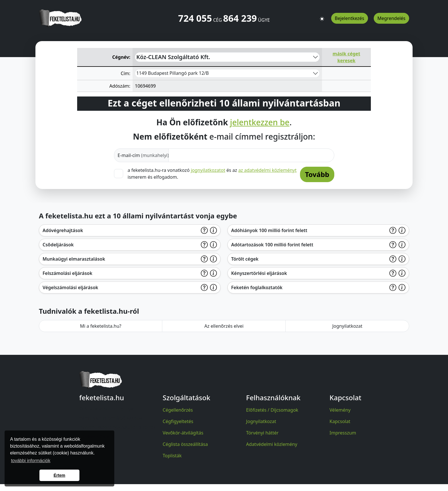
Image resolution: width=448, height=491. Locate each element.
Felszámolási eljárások (67, 273)
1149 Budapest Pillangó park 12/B (173, 73)
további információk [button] (31, 461)
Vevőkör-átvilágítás (183, 433)
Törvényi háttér (262, 433)
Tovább (317, 174)
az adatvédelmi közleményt (267, 170)
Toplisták (172, 456)
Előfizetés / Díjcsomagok (272, 410)
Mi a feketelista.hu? (101, 326)
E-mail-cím (143, 155)
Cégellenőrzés (178, 410)
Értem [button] (60, 475)
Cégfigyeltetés (178, 421)
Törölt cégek (245, 259)
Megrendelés (391, 18)
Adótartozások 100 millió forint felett (272, 245)
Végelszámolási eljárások (70, 287)
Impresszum (343, 433)
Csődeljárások (58, 245)
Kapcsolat (340, 421)
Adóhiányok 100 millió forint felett (269, 230)
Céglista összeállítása (185, 444)
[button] (322, 16)
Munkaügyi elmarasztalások (74, 259)
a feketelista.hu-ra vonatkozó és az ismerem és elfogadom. (212, 173)
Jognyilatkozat (347, 326)
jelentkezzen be (260, 122)
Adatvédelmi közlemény (272, 444)
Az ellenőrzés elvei (224, 326)
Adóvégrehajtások (63, 230)
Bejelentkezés (350, 18)
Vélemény (340, 410)
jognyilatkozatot (208, 170)
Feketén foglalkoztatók (257, 287)
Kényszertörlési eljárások (259, 273)
